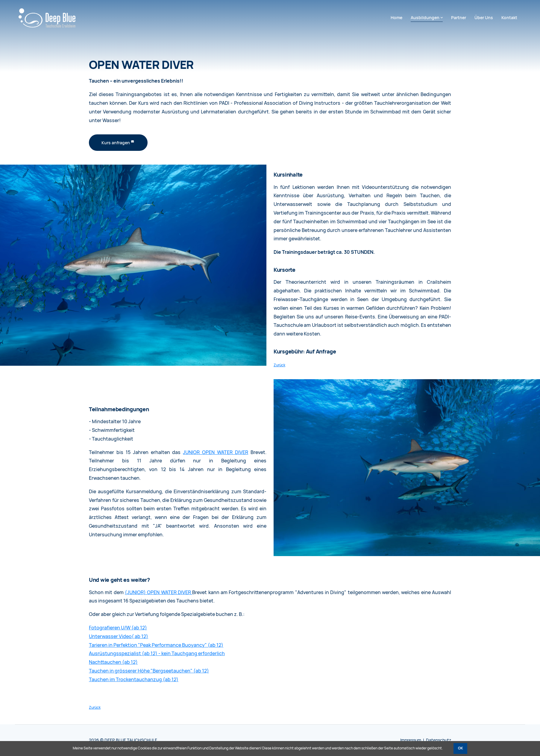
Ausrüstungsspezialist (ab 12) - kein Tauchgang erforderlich (157, 653)
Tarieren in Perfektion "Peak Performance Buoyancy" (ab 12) (156, 645)
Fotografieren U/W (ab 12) (118, 628)
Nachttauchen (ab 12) (113, 662)
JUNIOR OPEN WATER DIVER (216, 452)
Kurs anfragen (116, 143)
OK (461, 748)
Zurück (279, 365)
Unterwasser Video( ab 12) (119, 636)
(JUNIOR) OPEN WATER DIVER (158, 592)
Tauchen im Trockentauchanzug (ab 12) (134, 680)
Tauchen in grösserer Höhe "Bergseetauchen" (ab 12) (149, 671)
